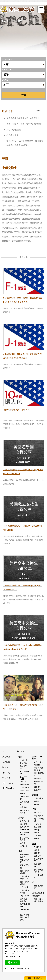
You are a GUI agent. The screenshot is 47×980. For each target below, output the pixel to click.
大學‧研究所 (25, 787)
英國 (34, 809)
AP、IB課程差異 (14, 130)
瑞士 (34, 882)
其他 (20, 851)
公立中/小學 (25, 821)
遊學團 (23, 794)
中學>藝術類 (25, 896)
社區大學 (24, 763)
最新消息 (6, 757)
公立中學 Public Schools (24, 779)
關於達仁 (6, 767)
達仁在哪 (6, 773)
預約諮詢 (6, 762)
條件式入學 (24, 790)
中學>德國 (24, 887)
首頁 (4, 752)
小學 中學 (38, 778)
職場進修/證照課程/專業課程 (25, 917)
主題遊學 (38, 836)
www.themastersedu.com (20, 969)
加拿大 (21, 818)
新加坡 (35, 795)
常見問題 (6, 778)
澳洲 (34, 844)
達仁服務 (20, 752)
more (38, 111)
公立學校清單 (12, 135)
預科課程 (38, 813)
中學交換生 (16, 21)
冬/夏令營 (24, 760)
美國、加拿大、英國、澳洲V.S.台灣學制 (24, 124)
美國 (4, 21)
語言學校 (24, 807)
